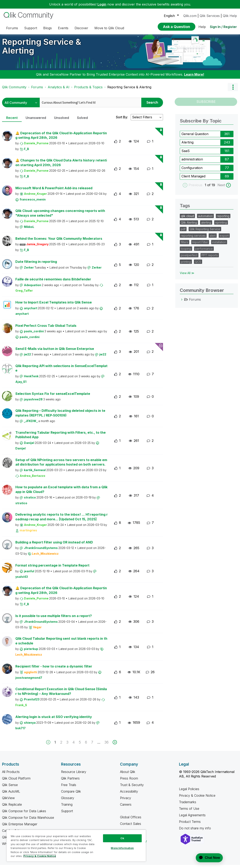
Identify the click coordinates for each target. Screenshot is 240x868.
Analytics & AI (59, 90)
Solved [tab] (82, 121)
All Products (11, 775)
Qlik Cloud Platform (16, 781)
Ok (122, 838)
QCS (198, 265)
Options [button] (233, 90)
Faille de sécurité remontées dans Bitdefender (53, 282)
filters (185, 245)
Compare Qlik (71, 794)
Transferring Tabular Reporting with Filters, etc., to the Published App (61, 438)
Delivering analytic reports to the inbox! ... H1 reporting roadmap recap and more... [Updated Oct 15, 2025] (62, 520)
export (224, 239)
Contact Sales (131, 827)
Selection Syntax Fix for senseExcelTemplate (53, 397)
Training (67, 808)
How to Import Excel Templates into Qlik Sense (54, 305)
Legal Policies (189, 792)
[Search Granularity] (21, 106)
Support (67, 814)
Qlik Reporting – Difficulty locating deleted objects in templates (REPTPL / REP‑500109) (60, 416)
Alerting (187, 145)
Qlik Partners (70, 781)
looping (186, 252)
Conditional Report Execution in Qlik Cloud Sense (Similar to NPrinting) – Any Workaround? (61, 694)
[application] (207, 858)
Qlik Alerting (189, 226)
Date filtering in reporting (36, 265)
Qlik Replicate (12, 808)
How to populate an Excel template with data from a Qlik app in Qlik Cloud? (61, 492)
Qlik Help (230, 16)
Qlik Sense (10, 788)
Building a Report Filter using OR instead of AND (54, 545)
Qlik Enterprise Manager (20, 827)
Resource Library (74, 775)
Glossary (68, 801)
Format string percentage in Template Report (52, 568)
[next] (115, 745)
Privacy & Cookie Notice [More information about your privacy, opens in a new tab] (40, 856)
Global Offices (131, 820)
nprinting (221, 226)
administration (192, 162)
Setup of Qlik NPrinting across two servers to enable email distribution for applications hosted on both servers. (61, 465)
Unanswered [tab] (36, 121)
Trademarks (188, 805)
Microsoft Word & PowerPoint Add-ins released (54, 191)
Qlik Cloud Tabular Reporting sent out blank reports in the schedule (61, 644)
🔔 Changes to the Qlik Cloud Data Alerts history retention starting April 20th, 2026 (61, 166)
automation (205, 219)
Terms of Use (189, 812)
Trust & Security (132, 788)
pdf (183, 232)
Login (102, 4)
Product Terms (190, 825)
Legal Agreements (192, 818)
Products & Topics (88, 90)
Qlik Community (14, 90)
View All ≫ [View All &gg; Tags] (187, 276)
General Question (195, 137)
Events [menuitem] (63, 28)
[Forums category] (182, 302)
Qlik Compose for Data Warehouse (28, 821)
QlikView (8, 801)
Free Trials (69, 788)
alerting (206, 226)
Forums (37, 90)
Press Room (129, 781)
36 (106, 745)
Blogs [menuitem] (48, 28)
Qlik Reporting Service (205, 232)
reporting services (193, 239)
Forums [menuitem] (12, 28)
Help (202, 27)
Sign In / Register (223, 27)
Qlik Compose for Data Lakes (24, 814)
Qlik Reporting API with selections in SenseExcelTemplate (61, 371)
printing (186, 265)
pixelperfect (189, 258)
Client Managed (193, 179)
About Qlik (128, 775)
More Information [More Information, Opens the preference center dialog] (122, 848)
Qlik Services (210, 16)
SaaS (186, 154)
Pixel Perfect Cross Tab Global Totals (46, 329)
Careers (126, 808)
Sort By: (122, 120)
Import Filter (200, 245)
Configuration (192, 171)
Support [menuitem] (31, 28)
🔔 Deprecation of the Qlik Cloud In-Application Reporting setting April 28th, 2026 (61, 138)
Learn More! (194, 77)
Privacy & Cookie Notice (197, 799)
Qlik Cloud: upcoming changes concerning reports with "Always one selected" (60, 216)
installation (219, 245)
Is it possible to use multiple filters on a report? (54, 619)
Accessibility (129, 794)
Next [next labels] (221, 188)
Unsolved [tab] (62, 121)
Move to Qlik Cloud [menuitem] (109, 28)
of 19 (212, 188)
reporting (223, 219)
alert (213, 239)
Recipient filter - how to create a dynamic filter (54, 669)
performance (204, 252)
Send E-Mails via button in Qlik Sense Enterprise (55, 352)
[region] (76, 846)
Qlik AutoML (11, 794)
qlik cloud (187, 219)
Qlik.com (190, 16)
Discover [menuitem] (81, 28)
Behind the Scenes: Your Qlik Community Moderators (59, 242)
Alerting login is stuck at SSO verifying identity (54, 720)
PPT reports (210, 258)
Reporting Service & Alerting (42, 49)
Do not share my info (195, 831)
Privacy (126, 801)
